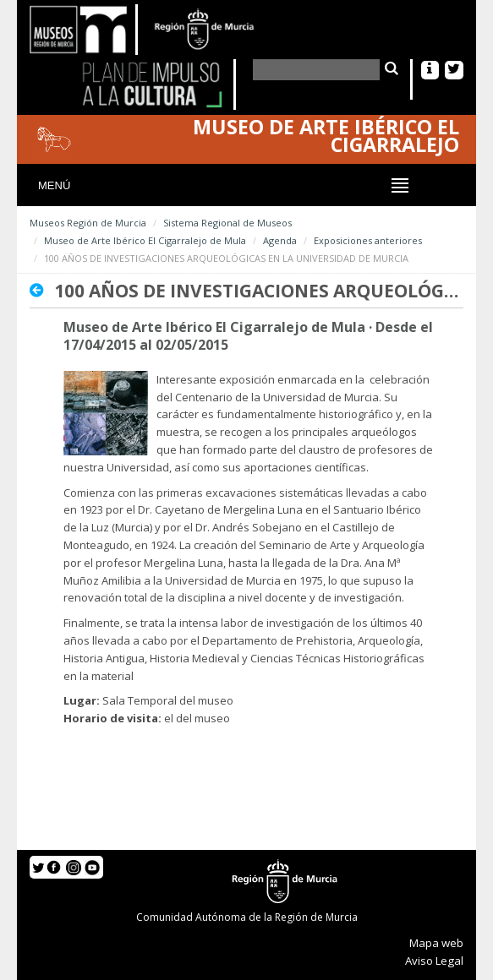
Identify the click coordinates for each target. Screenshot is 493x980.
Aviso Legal (434, 961)
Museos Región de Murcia (88, 223)
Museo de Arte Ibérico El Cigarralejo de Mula (145, 240)
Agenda (280, 240)
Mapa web (436, 943)
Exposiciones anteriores (368, 240)
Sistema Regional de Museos (227, 223)
